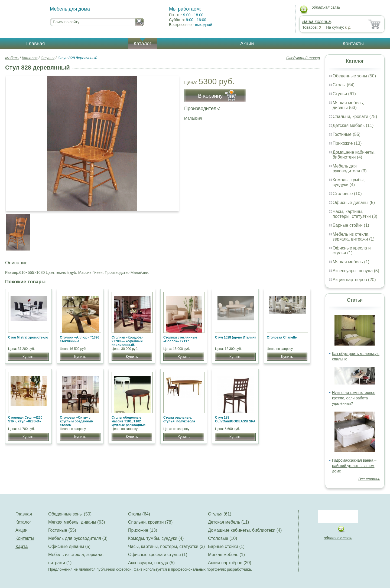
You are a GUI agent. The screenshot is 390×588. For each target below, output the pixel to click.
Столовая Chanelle (282, 337)
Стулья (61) (344, 94)
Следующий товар (303, 58)
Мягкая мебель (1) (351, 262)
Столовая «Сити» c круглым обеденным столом (77, 421)
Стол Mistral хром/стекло (28, 337)
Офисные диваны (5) (354, 203)
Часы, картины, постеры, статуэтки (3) (355, 214)
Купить (28, 357)
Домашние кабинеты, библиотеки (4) (354, 155)
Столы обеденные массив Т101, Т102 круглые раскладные (129, 421)
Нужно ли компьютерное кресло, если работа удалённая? (354, 398)
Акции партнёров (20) (354, 280)
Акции (247, 44)
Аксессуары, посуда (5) (356, 271)
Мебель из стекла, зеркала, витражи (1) (354, 237)
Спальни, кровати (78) (355, 116)
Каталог (143, 44)
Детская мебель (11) (353, 125)
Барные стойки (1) (351, 225)
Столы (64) (344, 85)
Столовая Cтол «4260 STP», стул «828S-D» (25, 419)
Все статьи (369, 479)
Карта (22, 546)
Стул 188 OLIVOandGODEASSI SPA (235, 419)
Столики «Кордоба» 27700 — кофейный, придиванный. (128, 341)
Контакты (353, 44)
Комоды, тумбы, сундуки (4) (349, 182)
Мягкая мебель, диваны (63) (348, 105)
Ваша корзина (316, 22)
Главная (36, 44)
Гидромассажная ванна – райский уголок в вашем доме (354, 466)
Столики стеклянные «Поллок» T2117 (180, 339)
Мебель (12, 58)
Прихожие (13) (347, 143)
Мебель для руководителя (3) (350, 168)
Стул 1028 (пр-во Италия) (235, 337)
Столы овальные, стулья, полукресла (179, 419)
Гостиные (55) (347, 134)
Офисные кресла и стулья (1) (352, 250)
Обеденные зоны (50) (354, 76)
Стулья (48, 58)
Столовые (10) (347, 194)
